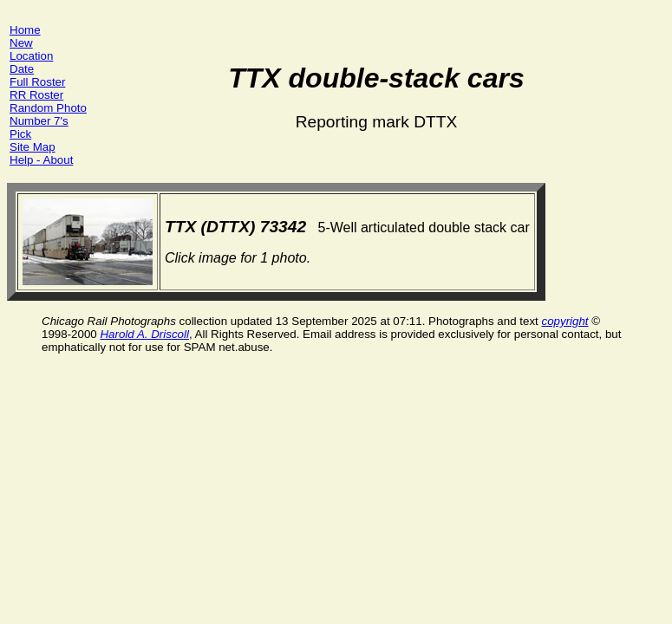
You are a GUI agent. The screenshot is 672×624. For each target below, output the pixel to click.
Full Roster (37, 82)
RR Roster (36, 95)
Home (25, 30)
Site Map (33, 147)
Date (22, 69)
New (21, 43)
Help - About (41, 160)
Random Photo (48, 108)
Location (31, 56)
